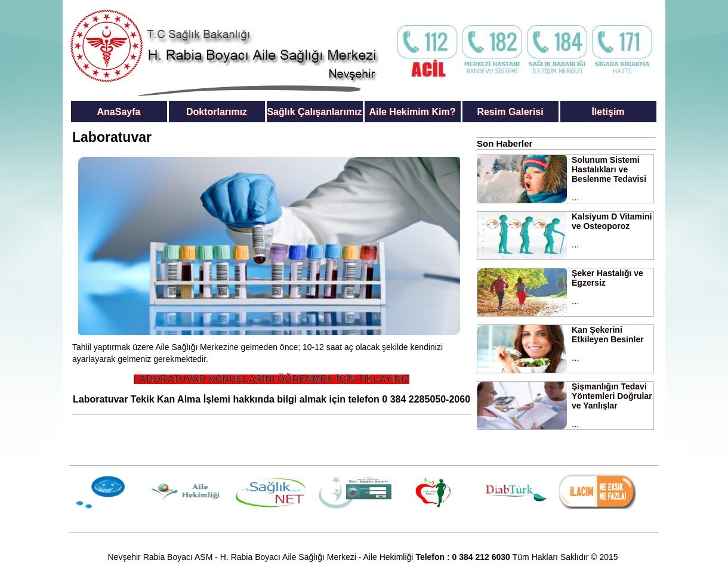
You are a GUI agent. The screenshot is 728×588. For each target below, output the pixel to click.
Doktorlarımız (217, 112)
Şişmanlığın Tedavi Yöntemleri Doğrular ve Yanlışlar (612, 396)
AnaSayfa (119, 112)
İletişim (608, 112)
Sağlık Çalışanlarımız (314, 112)
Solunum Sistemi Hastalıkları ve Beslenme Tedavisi (609, 169)
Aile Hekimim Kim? (413, 112)
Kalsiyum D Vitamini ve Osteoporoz (612, 221)
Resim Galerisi (510, 112)
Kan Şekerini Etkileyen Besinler (608, 335)
